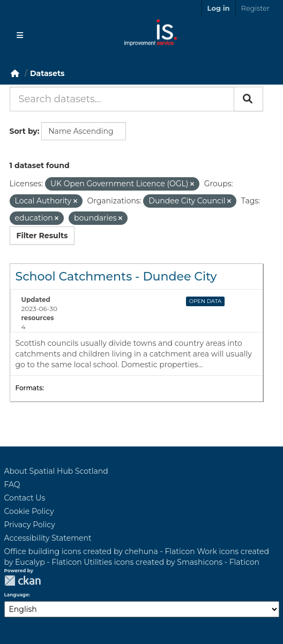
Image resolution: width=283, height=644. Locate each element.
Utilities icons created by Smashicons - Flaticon (172, 562)
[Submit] (248, 99)
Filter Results (42, 236)
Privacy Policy (30, 525)
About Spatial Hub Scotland (56, 471)
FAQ (12, 484)
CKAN (23, 581)
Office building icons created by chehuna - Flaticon (100, 551)
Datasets (47, 73)
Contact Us (25, 498)
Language (17, 595)
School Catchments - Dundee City (116, 276)
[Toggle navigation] (20, 35)
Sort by (24, 131)
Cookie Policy (29, 511)
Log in (219, 8)
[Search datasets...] (122, 99)
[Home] (15, 73)
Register (255, 8)
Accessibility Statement (48, 538)
